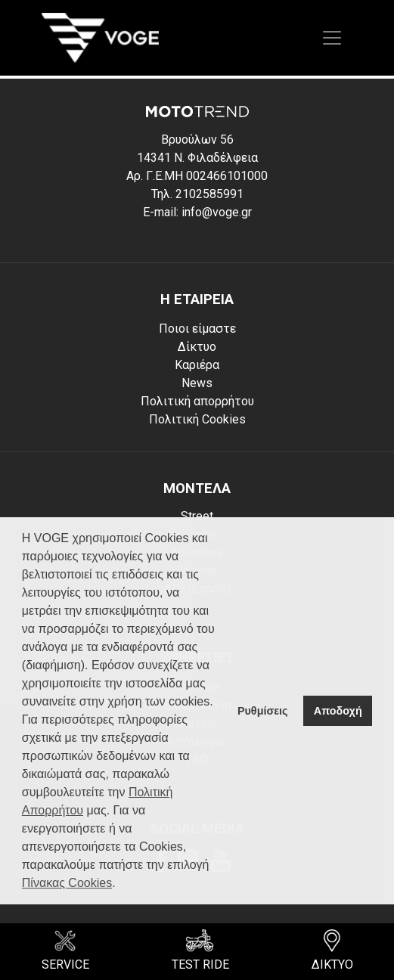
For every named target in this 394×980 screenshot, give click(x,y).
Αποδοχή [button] (338, 711)
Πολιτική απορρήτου (197, 401)
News (197, 383)
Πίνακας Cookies (67, 883)
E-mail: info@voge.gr (197, 212)
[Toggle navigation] (332, 38)
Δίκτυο (197, 347)
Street (197, 516)
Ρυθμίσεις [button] (263, 711)
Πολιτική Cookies (197, 419)
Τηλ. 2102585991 (197, 194)
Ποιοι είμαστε (197, 329)
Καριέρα (197, 365)
